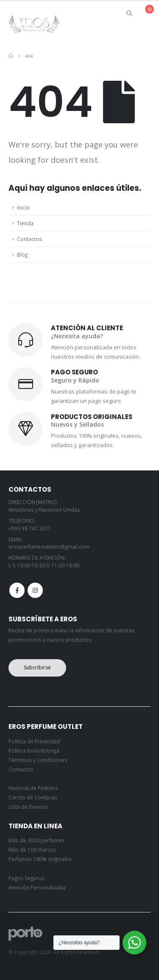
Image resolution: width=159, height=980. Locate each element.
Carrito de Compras (33, 797)
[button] (130, 13)
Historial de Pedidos (33, 788)
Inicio (23, 207)
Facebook (17, 590)
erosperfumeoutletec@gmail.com (49, 547)
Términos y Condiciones (38, 760)
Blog (22, 255)
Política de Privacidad (34, 741)
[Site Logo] (34, 24)
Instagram (35, 590)
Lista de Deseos (28, 807)
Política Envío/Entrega (34, 751)
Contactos (29, 239)
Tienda (25, 223)
